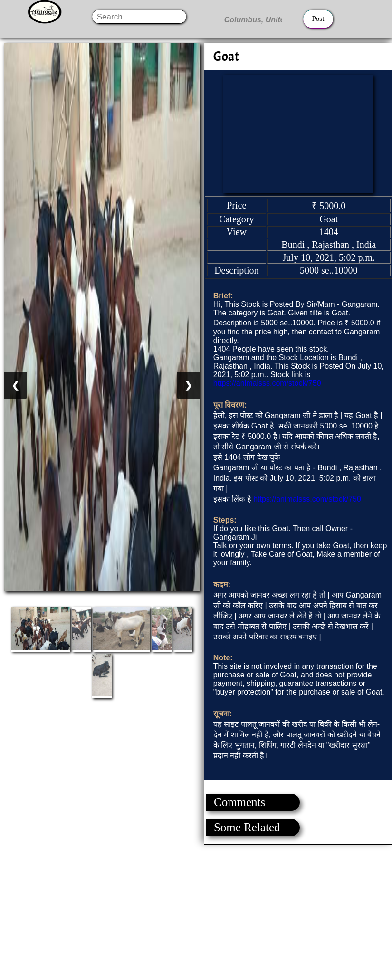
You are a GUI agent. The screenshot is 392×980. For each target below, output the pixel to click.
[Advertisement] (196, 912)
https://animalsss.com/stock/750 (267, 383)
